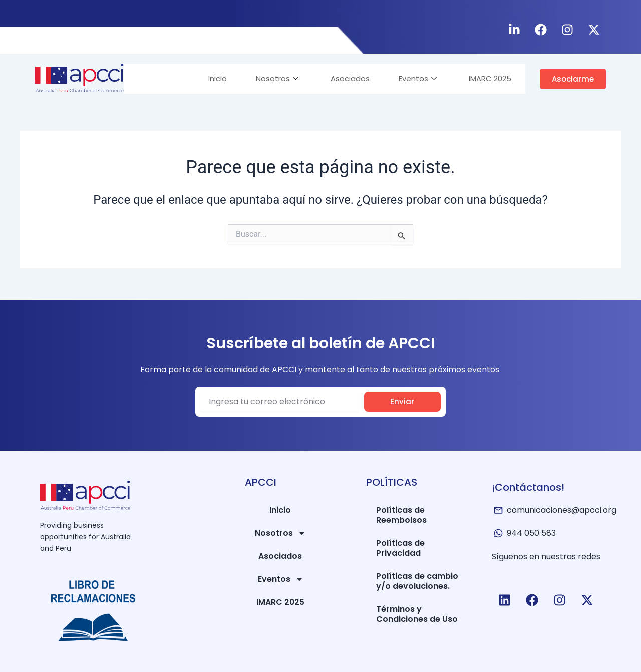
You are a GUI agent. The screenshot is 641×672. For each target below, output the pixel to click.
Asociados (347, 78)
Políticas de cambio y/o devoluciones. (417, 581)
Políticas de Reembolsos (401, 515)
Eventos (416, 78)
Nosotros (273, 78)
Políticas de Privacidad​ (400, 548)
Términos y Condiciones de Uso (417, 614)
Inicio (213, 78)
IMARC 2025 (489, 78)
